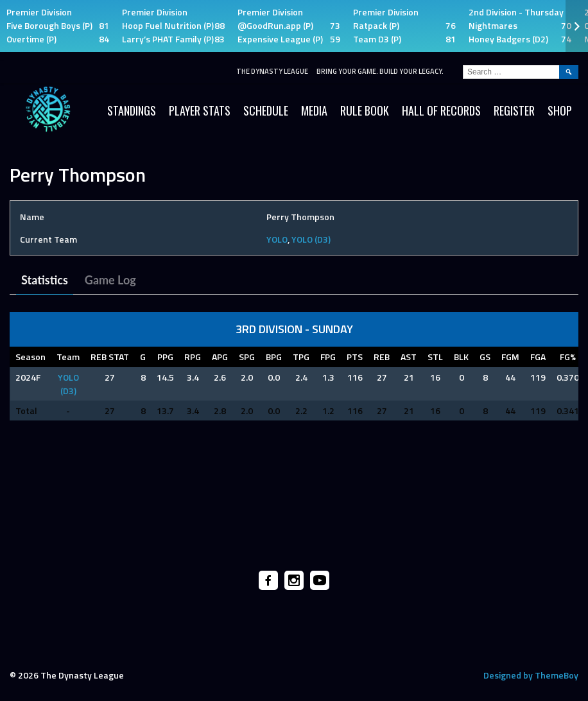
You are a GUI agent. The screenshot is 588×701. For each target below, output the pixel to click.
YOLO (277, 239)
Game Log (110, 280)
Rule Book (365, 110)
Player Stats (200, 110)
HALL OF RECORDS (441, 110)
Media (314, 110)
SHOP (560, 110)
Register (514, 110)
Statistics (45, 280)
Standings (132, 110)
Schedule (266, 110)
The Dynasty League (272, 71)
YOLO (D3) (311, 239)
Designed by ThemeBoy (531, 675)
